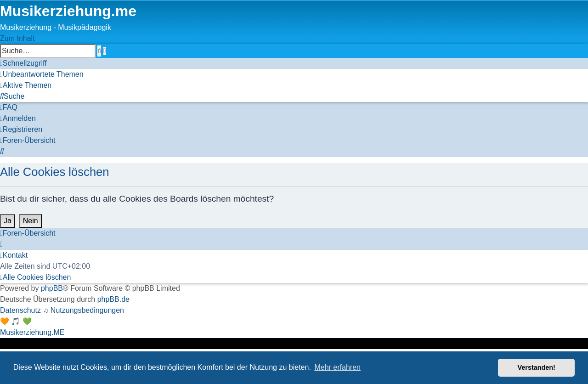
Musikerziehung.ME (32, 332)
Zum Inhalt (17, 38)
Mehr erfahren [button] (337, 367)
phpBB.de (113, 299)
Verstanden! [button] (537, 367)
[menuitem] (42, 74)
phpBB (52, 288)
